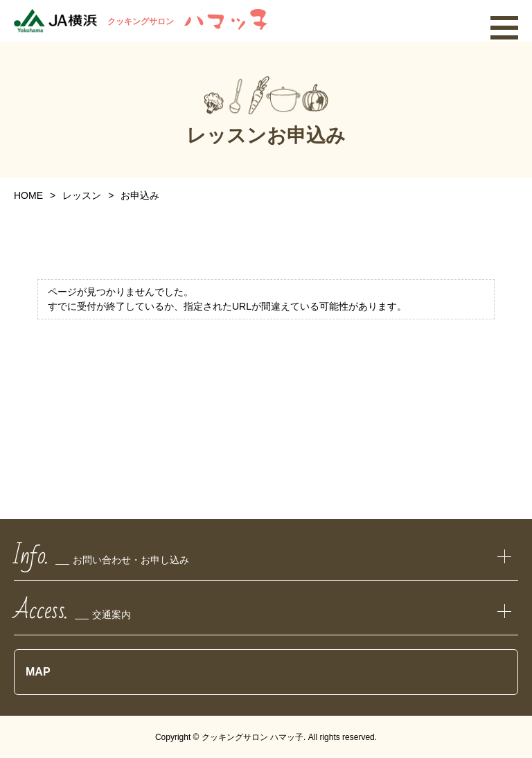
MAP (38, 672)
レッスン (82, 195)
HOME (28, 195)
